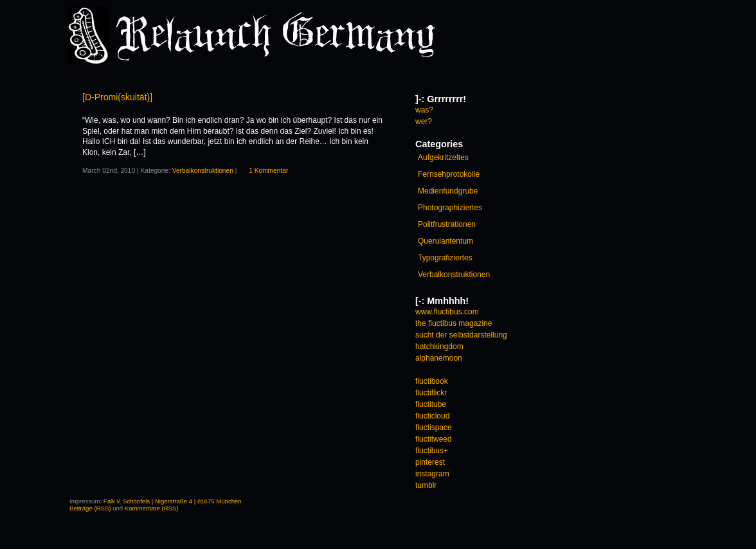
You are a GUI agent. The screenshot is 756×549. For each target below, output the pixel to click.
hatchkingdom (439, 346)
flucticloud (432, 416)
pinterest (430, 462)
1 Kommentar (268, 171)
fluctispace (434, 428)
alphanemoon (439, 358)
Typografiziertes (445, 258)
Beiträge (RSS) (90, 508)
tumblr (426, 485)
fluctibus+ (432, 451)
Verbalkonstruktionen (203, 171)
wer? (424, 122)
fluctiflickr (431, 393)
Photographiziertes (450, 208)
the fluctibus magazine (454, 323)
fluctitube (431, 404)
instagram (432, 474)
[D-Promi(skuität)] (117, 97)
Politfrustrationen (447, 224)
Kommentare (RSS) (152, 508)
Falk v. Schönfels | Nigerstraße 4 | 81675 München (173, 501)
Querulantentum (446, 241)
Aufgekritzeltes (443, 157)
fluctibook (432, 381)
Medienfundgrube (448, 191)
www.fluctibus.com (447, 312)
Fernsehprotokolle (449, 174)
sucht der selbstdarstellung (461, 335)
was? (424, 110)
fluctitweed (434, 439)
